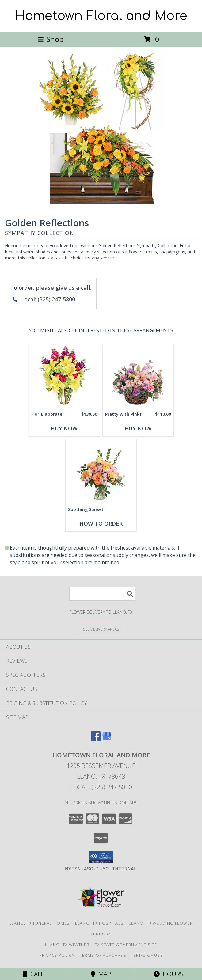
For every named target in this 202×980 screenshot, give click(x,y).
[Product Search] (102, 594)
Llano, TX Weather (67, 945)
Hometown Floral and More (101, 16)
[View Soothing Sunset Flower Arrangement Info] (101, 472)
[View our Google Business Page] (107, 739)
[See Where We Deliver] (101, 629)
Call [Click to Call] (34, 974)
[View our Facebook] (96, 739)
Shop (51, 39)
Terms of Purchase (103, 955)
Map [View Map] (101, 974)
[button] (101, 857)
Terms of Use (147, 955)
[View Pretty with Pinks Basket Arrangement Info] (138, 376)
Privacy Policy (57, 955)
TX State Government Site (126, 945)
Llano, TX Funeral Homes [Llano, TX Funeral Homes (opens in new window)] (40, 923)
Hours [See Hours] (168, 974)
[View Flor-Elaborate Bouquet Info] (64, 376)
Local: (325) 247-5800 (101, 787)
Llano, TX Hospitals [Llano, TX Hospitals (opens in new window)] (99, 923)
